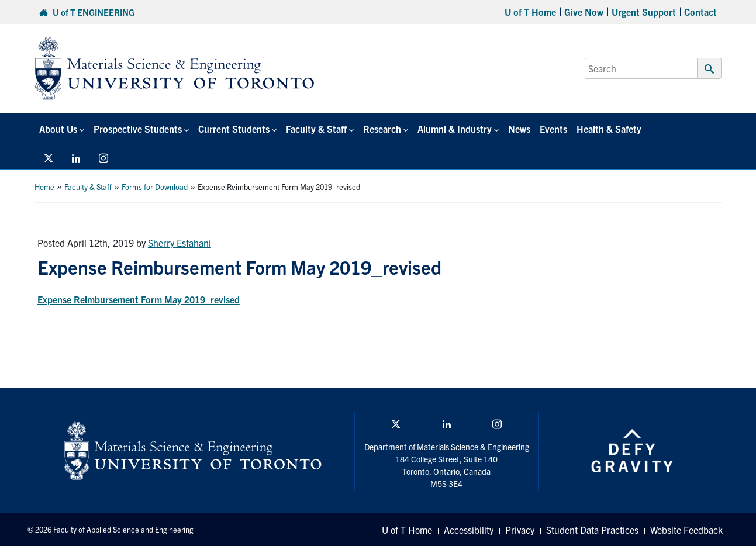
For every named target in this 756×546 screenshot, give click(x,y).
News (519, 129)
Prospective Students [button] (138, 129)
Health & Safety (609, 129)
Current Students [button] (234, 129)
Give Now (584, 12)
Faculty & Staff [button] (316, 129)
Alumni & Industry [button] (455, 129)
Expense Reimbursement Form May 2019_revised (139, 299)
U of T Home (530, 12)
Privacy (520, 530)
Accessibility (469, 530)
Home (44, 187)
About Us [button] (58, 129)
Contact (700, 12)
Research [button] (382, 129)
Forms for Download (155, 187)
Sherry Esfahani (179, 243)
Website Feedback (686, 530)
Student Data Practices (592, 530)
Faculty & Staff (88, 187)
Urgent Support (644, 12)
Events (553, 129)
